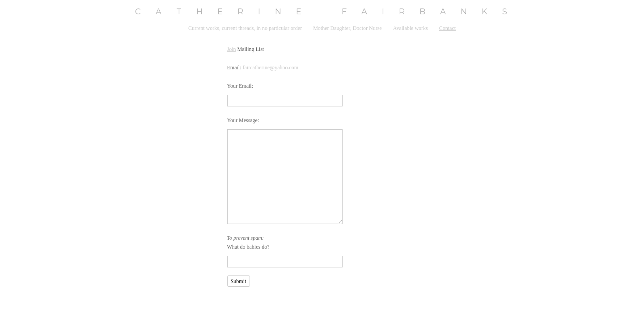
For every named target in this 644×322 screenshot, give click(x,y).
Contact (447, 28)
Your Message (242, 120)
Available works (411, 28)
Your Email (239, 86)
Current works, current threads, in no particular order (245, 28)
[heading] (322, 12)
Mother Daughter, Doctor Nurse (347, 28)
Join (232, 49)
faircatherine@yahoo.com (271, 68)
